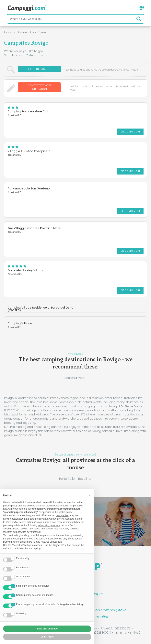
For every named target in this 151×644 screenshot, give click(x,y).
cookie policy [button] (65, 512)
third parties (62, 515)
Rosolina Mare (75, 376)
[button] (89, 495)
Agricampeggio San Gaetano (29, 187)
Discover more (130, 130)
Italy (33, 32)
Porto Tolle (67, 477)
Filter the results (39, 70)
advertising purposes (49, 525)
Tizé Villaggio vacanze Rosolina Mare (34, 226)
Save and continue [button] (47, 629)
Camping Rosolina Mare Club (28, 110)
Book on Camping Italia (106, 608)
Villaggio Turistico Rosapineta (29, 149)
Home (23, 32)
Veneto (45, 32)
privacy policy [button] (10, 506)
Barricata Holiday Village (25, 268)
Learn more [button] (47, 637)
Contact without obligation (39, 87)
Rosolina (84, 477)
